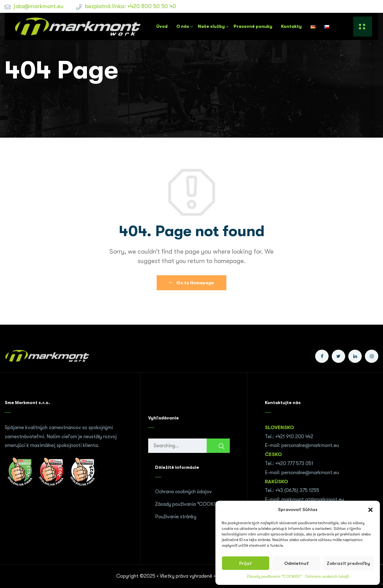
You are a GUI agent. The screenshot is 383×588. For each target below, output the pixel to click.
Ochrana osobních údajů (327, 576)
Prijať (245, 563)
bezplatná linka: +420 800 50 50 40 (131, 6)
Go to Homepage (191, 283)
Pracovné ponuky (253, 26)
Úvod (162, 26)
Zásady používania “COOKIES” (274, 576)
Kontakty (291, 26)
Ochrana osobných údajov (183, 492)
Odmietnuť (296, 563)
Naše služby (211, 26)
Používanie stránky (176, 517)
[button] (370, 510)
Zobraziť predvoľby (348, 563)
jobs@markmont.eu (39, 6)
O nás (183, 26)
